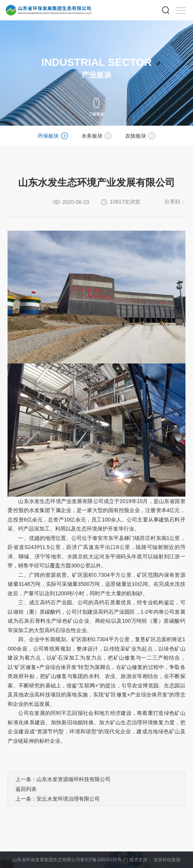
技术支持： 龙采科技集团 (155, 860)
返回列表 (26, 789)
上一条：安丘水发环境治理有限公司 (58, 799)
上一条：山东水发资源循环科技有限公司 (63, 779)
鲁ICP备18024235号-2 (103, 860)
